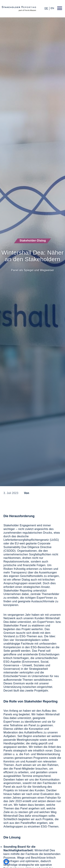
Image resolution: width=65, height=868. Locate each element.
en (52, 8)
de (46, 8)
